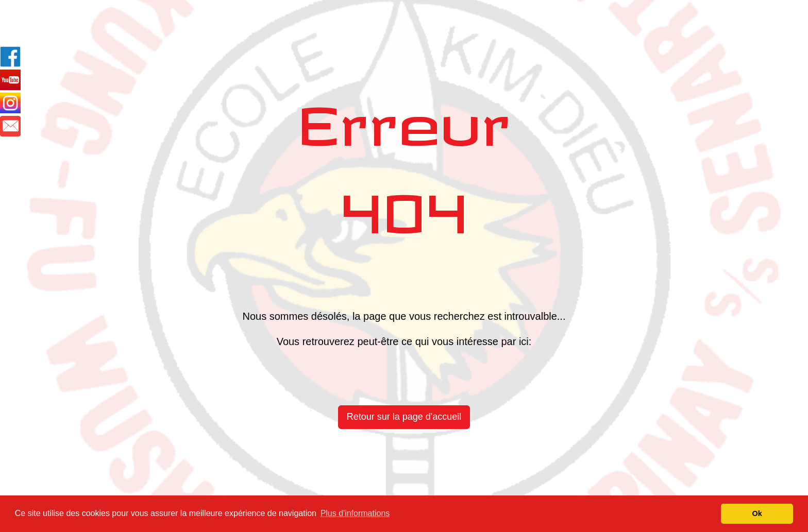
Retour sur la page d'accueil (404, 417)
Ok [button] (757, 513)
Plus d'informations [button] (355, 513)
